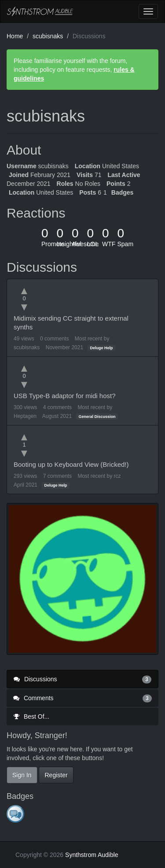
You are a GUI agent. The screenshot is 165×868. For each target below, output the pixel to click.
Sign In (22, 775)
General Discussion (97, 417)
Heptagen (25, 416)
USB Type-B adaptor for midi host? (65, 396)
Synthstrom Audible (40, 11)
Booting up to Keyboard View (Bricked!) (71, 464)
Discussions (82, 679)
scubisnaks (27, 347)
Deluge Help (102, 348)
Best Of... (31, 717)
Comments (82, 698)
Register (56, 775)
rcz (117, 476)
